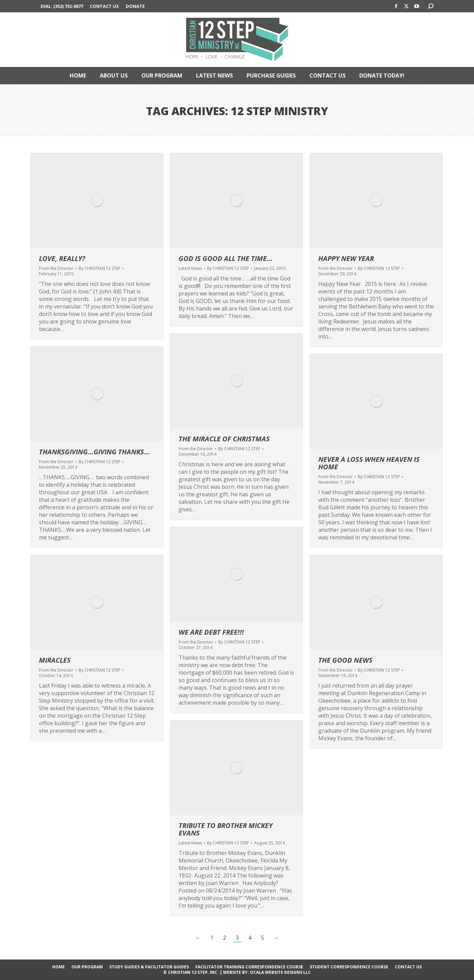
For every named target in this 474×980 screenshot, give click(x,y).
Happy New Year (346, 258)
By (100, 268)
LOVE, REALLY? (62, 258)
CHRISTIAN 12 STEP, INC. (193, 972)
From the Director (56, 268)
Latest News (190, 268)
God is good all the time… (226, 258)
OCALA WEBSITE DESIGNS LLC (280, 972)
